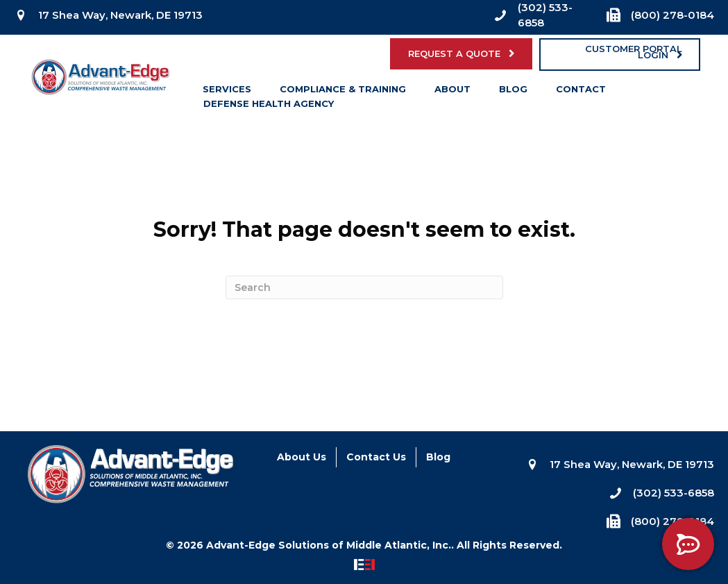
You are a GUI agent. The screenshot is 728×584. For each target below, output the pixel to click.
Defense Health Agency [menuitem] (269, 106)
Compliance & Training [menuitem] (343, 92)
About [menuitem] (452, 92)
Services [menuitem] (227, 92)
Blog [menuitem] (513, 92)
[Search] (364, 287)
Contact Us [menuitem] (376, 457)
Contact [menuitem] (581, 92)
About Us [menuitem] (302, 457)
